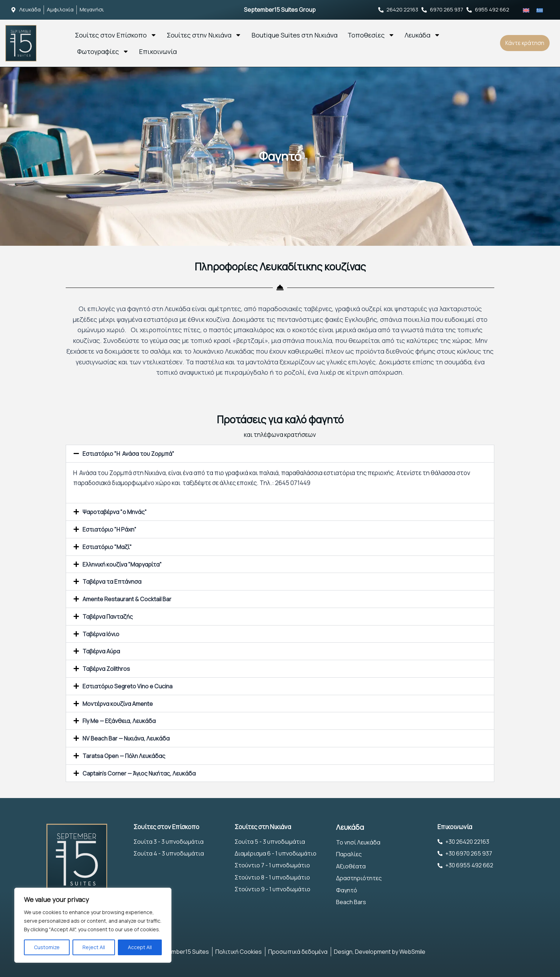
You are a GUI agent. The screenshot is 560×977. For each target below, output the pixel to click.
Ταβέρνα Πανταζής (109, 614)
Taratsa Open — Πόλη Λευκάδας (126, 751)
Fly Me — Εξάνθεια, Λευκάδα (120, 717)
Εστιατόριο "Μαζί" (108, 546)
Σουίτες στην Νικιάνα (204, 35)
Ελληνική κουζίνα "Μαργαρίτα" (125, 563)
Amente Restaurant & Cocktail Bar (128, 597)
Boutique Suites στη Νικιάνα (294, 35)
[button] (280, 453)
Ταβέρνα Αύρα (102, 649)
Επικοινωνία (158, 51)
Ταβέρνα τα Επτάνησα (114, 580)
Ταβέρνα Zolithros (108, 666)
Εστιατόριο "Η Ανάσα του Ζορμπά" (131, 453)
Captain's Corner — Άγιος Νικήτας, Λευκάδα (141, 769)
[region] (93, 925)
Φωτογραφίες (103, 51)
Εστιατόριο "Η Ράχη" (111, 529)
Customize (47, 947)
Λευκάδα (422, 35)
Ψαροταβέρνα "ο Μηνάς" (116, 511)
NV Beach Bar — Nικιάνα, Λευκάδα (127, 734)
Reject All (94, 947)
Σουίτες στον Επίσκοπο (116, 35)
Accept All (140, 947)
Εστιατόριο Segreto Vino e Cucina (129, 683)
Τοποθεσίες (371, 35)
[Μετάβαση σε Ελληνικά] (540, 10)
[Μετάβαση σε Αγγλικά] (526, 10)
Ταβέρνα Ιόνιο (102, 631)
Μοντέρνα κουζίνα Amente (119, 700)
